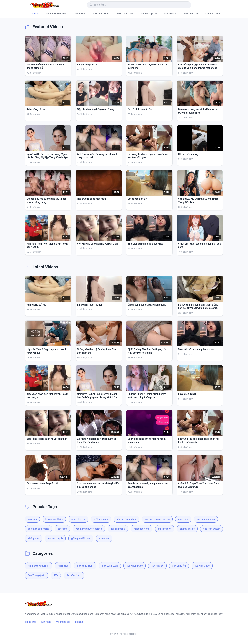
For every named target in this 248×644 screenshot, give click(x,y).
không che (33, 538)
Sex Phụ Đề (170, 14)
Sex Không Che (149, 14)
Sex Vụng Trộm (101, 14)
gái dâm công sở (206, 519)
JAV (56, 575)
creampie (183, 519)
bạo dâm (62, 529)
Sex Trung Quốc (36, 575)
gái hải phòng (118, 529)
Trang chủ (30, 622)
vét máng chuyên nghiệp (89, 529)
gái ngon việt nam (81, 538)
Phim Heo (80, 14)
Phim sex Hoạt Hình (57, 14)
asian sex (104, 538)
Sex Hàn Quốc (213, 14)
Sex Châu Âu (191, 14)
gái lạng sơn (165, 529)
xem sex (32, 519)
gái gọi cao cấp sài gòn (157, 519)
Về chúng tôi (63, 622)
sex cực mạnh (55, 538)
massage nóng (142, 529)
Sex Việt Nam (74, 575)
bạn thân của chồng (38, 529)
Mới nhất (46, 622)
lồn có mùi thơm (54, 519)
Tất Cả (35, 14)
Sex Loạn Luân (125, 14)
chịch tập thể (78, 519)
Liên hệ (79, 622)
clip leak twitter (211, 529)
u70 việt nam (101, 519)
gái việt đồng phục (126, 519)
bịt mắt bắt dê (187, 529)
